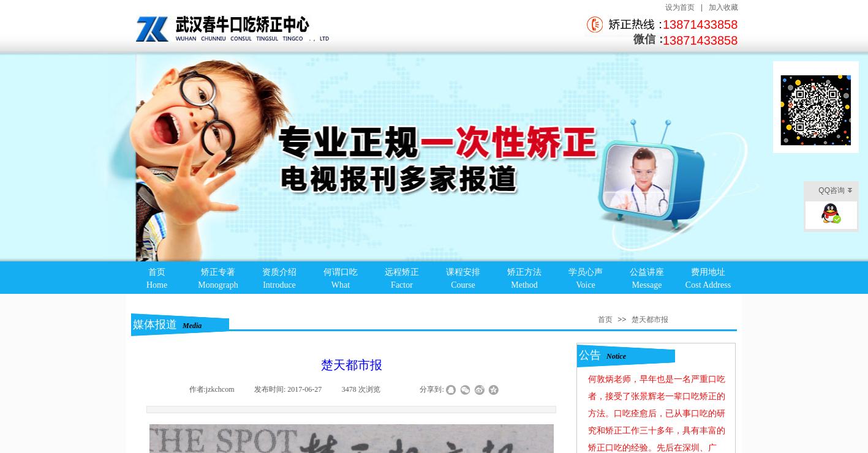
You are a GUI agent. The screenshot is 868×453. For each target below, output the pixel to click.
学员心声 (586, 272)
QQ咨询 (836, 191)
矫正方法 (524, 272)
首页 (157, 272)
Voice (586, 285)
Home (157, 285)
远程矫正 (402, 272)
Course (463, 285)
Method (524, 285)
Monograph (218, 285)
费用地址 (708, 272)
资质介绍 (279, 272)
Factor (402, 285)
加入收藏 (723, 7)
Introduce (279, 285)
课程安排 (463, 272)
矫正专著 (218, 272)
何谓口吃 (341, 272)
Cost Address (708, 285)
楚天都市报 (650, 320)
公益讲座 (647, 272)
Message (647, 285)
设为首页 (680, 7)
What (341, 285)
